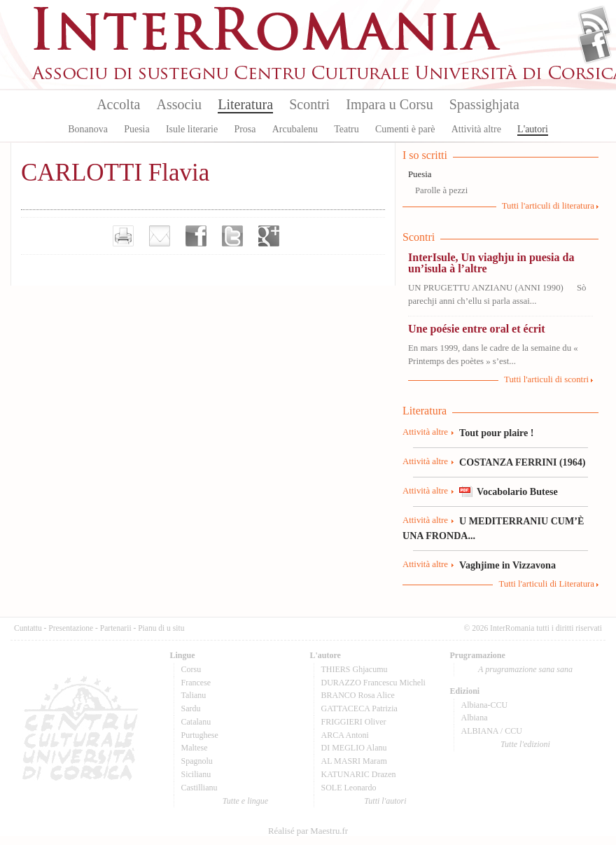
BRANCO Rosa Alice (358, 695)
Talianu (194, 695)
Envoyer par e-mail (160, 236)
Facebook (595, 46)
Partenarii (116, 628)
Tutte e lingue (245, 801)
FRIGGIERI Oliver (354, 722)
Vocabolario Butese (517, 491)
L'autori (533, 129)
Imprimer (123, 236)
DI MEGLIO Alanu (354, 748)
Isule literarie (192, 129)
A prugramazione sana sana (525, 669)
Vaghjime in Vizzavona (507, 565)
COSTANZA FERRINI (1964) (522, 462)
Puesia (137, 129)
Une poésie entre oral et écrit (477, 329)
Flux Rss (595, 23)
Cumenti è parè (405, 129)
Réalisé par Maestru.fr (308, 831)
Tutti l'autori (385, 801)
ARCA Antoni (345, 735)
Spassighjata (484, 104)
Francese (196, 683)
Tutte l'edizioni (525, 744)
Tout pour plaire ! (497, 433)
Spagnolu (197, 761)
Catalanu (196, 722)
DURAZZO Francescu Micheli (373, 683)
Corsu (191, 669)
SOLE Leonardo (349, 788)
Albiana (475, 718)
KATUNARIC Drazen (359, 774)
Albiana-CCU (485, 705)
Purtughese (200, 735)
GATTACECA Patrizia (359, 708)
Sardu (191, 708)
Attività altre (476, 129)
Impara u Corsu (389, 104)
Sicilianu (196, 774)
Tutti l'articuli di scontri (546, 379)
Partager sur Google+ (269, 236)
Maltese (195, 748)
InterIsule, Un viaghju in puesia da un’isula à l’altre (491, 263)
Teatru (346, 129)
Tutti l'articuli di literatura (548, 206)
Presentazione (71, 628)
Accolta (118, 104)
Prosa (245, 129)
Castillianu (199, 788)
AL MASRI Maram (354, 761)
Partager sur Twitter (232, 236)
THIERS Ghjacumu (355, 669)
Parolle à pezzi (441, 190)
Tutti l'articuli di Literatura (546, 584)
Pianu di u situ (161, 628)
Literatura (245, 104)
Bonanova (88, 129)
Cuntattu (28, 628)
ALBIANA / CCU (492, 731)
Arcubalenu (295, 129)
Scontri (309, 104)
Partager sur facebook (196, 236)
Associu (179, 104)
